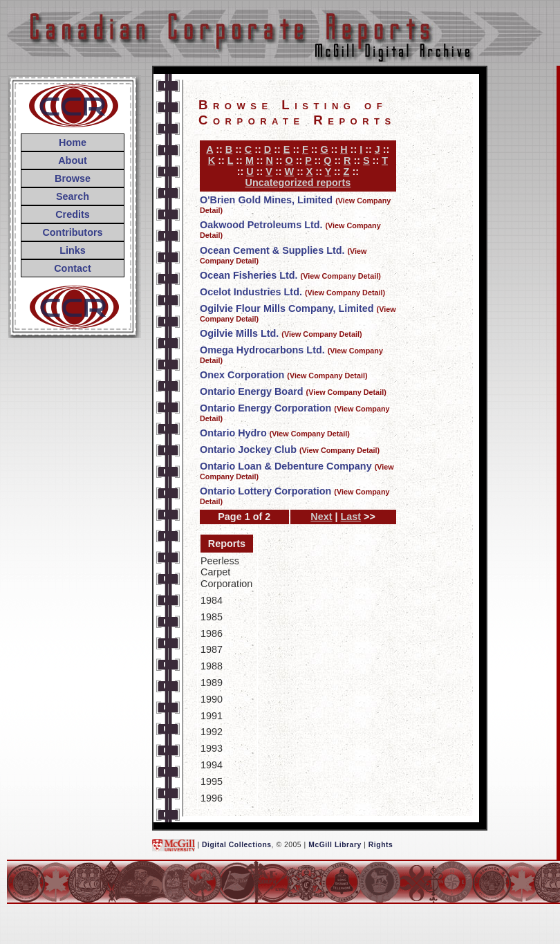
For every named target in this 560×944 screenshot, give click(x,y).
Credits (73, 214)
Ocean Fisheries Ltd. (249, 275)
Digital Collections (237, 844)
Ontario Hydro (233, 433)
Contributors (72, 232)
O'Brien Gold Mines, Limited (266, 200)
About (73, 160)
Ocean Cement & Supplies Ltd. (272, 250)
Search (73, 196)
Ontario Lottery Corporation (265, 491)
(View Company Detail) (341, 276)
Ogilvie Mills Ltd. (239, 333)
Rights (381, 844)
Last (351, 517)
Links (73, 250)
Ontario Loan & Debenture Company (286, 466)
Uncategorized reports (298, 183)
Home (73, 142)
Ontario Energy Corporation (265, 408)
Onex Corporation (242, 375)
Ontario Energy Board (252, 391)
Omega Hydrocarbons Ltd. (262, 350)
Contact (73, 268)
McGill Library (335, 844)
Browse (73, 178)
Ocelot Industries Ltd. (251, 292)
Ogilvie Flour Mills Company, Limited (287, 308)
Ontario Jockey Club (248, 450)
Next (321, 517)
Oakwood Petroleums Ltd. (261, 225)
